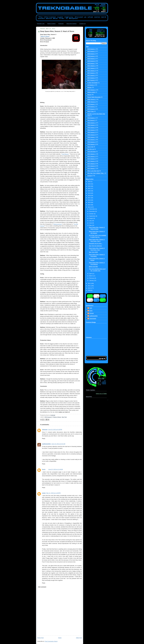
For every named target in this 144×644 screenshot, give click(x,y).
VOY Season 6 (92, 166)
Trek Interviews (92, 152)
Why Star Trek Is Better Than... (96, 173)
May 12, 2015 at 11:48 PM (53, 493)
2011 (89, 286)
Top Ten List (91, 149)
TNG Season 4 (92, 130)
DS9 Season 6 (91, 61)
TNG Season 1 (92, 123)
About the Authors (71, 24)
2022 (89, 186)
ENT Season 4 (91, 80)
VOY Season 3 (92, 159)
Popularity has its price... (96, 243)
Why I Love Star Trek (93, 171)
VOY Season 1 (92, 154)
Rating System (51, 24)
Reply (44, 439)
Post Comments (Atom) (51, 641)
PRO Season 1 (92, 90)
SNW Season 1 (92, 99)
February (92, 278)
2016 (89, 200)
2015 (89, 202)
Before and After (93, 267)
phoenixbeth (93, 319)
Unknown (45, 430)
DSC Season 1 (92, 66)
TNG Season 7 (92, 137)
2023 (89, 184)
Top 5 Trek (90, 147)
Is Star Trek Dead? (93, 83)
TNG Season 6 (92, 135)
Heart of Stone (45, 36)
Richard (92, 313)
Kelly (91, 308)
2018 (89, 196)
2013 (89, 207)
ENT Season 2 (91, 75)
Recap (89, 95)
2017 (89, 198)
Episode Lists (41, 24)
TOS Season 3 (91, 144)
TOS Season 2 (91, 142)
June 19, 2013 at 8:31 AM (58, 444)
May (91, 225)
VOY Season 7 (92, 168)
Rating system (91, 92)
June (91, 223)
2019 (89, 193)
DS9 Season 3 (48, 417)
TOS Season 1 (91, 140)
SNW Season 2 (92, 102)
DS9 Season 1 (91, 49)
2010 (89, 288)
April (91, 274)
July (91, 221)
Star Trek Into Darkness (95, 246)
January (92, 281)
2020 (89, 191)
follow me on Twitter (101, 394)
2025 (89, 182)
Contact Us (82, 24)
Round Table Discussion (94, 97)
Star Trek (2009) (93, 252)
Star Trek (64, 417)
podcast (90, 176)
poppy (44, 493)
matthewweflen (46, 444)
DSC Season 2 (92, 68)
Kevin (44, 469)
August (91, 218)
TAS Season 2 (91, 120)
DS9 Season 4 (91, 56)
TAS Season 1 (91, 118)
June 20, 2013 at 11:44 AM (56, 469)
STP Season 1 (91, 104)
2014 (89, 205)
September (92, 216)
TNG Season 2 (92, 125)
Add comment (42, 587)
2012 (89, 283)
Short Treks (91, 111)
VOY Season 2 (92, 156)
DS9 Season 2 (91, 51)
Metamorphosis (58, 224)
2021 (89, 189)
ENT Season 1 (91, 73)
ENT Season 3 (91, 78)
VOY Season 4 (92, 161)
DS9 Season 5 (91, 59)
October (92, 214)
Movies (89, 87)
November (92, 211)
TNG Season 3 (92, 128)
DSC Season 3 (92, 71)
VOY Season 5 (92, 164)
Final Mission (65, 154)
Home (60, 638)
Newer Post (40, 638)
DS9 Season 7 (91, 63)
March (91, 276)
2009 (89, 290)
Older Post (79, 638)
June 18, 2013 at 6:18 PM (55, 430)
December (92, 209)
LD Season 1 (91, 85)
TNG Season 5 (92, 132)
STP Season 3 (91, 109)
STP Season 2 (91, 107)
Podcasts (61, 24)
